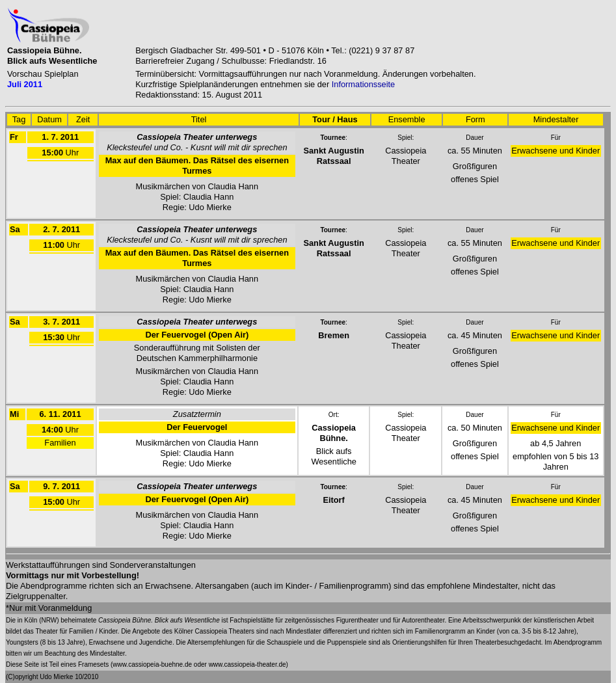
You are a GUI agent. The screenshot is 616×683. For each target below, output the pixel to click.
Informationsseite (363, 84)
